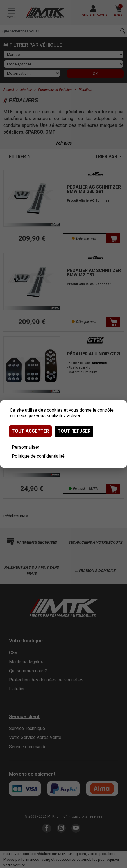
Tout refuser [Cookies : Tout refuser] (74, 431)
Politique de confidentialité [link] (38, 456)
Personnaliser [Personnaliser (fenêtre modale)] (26, 447)
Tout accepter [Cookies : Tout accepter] (30, 431)
